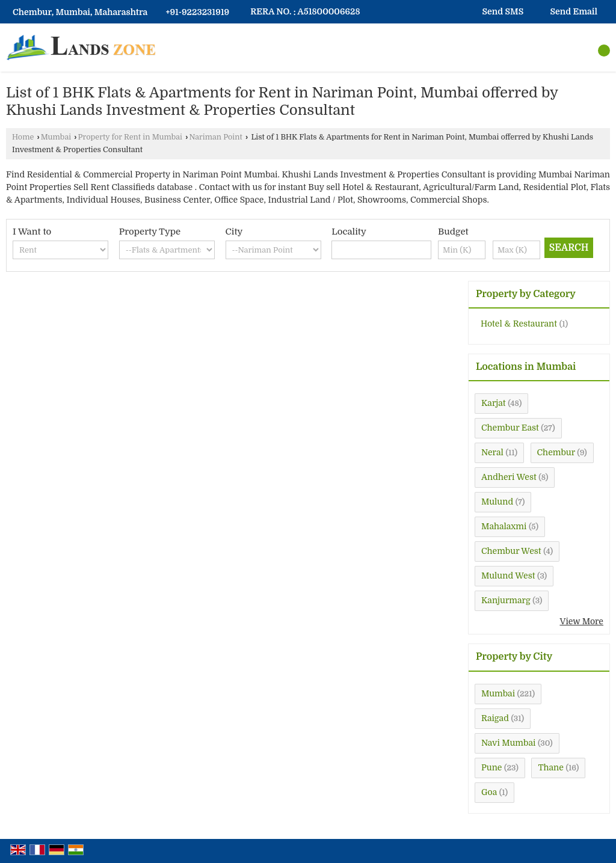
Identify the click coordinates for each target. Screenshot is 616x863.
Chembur (556, 452)
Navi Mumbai (508, 743)
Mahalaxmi (504, 526)
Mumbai (56, 137)
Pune (491, 767)
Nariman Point (215, 137)
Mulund (497, 502)
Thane (550, 767)
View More (581, 621)
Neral (492, 452)
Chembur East (510, 428)
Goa (489, 792)
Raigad (495, 718)
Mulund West (508, 576)
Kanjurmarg (506, 600)
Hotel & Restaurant (519, 324)
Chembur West (511, 551)
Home (23, 137)
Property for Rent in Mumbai (131, 137)
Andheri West (509, 477)
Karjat (494, 403)
